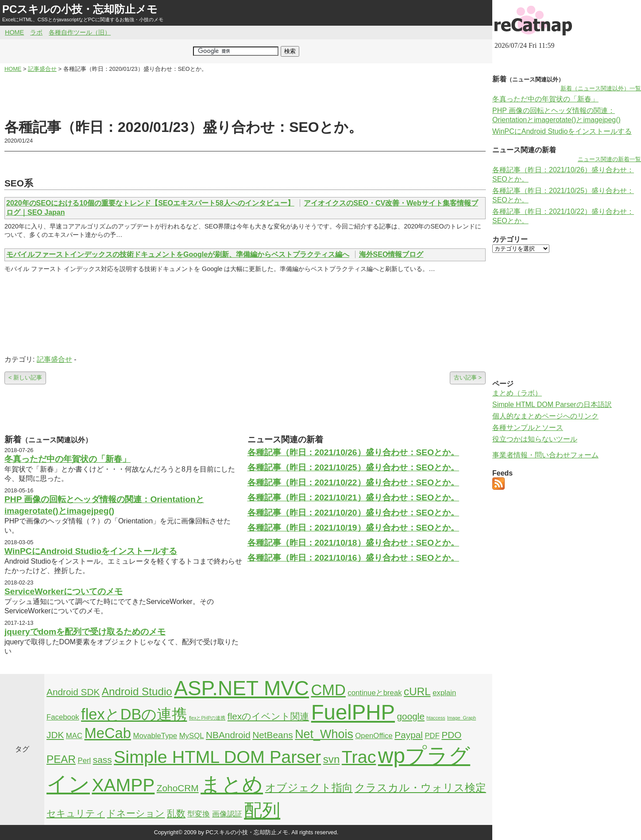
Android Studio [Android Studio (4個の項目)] (137, 691)
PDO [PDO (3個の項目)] (451, 735)
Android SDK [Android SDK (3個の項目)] (73, 692)
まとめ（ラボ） (517, 393)
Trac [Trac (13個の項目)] (359, 757)
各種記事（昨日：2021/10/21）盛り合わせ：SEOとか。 (353, 497)
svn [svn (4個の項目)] (332, 759)
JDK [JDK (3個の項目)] (55, 735)
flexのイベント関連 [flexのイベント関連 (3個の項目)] (268, 716)
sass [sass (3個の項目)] (102, 760)
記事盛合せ (54, 359)
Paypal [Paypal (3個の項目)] (409, 735)
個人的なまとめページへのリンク (545, 416)
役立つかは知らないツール (535, 439)
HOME (14, 32)
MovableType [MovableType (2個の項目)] (155, 736)
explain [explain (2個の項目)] (444, 693)
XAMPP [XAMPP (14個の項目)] (123, 785)
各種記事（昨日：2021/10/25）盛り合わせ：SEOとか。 (353, 467)
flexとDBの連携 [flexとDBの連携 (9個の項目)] (134, 714)
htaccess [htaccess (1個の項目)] (436, 718)
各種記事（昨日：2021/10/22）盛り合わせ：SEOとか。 (353, 482)
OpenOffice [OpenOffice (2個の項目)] (374, 736)
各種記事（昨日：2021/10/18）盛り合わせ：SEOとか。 (353, 543)
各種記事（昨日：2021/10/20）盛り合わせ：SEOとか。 (353, 513)
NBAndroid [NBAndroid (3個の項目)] (228, 735)
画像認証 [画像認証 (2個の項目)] (227, 814)
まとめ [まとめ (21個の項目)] (232, 784)
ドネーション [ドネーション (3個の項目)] (136, 813)
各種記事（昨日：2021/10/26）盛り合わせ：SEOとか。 (353, 452)
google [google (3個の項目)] (411, 716)
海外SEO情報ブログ (391, 254)
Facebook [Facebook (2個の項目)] (63, 717)
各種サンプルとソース (528, 428)
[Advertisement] (245, 96)
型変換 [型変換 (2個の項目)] (199, 814)
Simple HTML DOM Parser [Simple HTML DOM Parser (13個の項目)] (217, 757)
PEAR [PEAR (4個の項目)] (61, 759)
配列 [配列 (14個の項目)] (262, 810)
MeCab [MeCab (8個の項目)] (108, 733)
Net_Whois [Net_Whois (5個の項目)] (324, 734)
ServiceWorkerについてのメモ (64, 591)
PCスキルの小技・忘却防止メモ (80, 9)
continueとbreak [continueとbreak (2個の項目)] (375, 693)
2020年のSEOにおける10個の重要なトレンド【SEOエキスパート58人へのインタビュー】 (150, 203)
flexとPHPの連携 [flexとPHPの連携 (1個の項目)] (207, 718)
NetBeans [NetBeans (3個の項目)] (272, 735)
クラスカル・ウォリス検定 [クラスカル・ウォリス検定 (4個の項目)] (420, 788)
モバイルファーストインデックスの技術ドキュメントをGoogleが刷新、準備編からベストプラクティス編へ (178, 254)
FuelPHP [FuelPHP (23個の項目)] (353, 712)
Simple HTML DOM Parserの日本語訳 (552, 405)
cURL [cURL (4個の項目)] (417, 691)
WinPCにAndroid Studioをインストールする (91, 551)
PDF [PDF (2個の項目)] (432, 736)
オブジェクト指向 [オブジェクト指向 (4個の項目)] (309, 788)
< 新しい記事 (25, 377)
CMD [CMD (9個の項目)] (328, 690)
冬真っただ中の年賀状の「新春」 (68, 459)
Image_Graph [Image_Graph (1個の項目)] (461, 718)
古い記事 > (468, 377)
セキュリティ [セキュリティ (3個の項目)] (76, 813)
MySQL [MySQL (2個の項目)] (192, 736)
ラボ (36, 32)
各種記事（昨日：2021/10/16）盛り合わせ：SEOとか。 (353, 558)
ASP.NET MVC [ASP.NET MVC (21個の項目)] (241, 688)
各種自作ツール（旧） (80, 32)
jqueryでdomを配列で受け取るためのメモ (85, 632)
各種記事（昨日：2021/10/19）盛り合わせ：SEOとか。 (353, 528)
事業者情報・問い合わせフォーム (545, 455)
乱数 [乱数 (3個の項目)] (176, 813)
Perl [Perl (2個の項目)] (84, 761)
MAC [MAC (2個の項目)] (74, 736)
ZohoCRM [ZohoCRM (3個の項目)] (178, 788)
